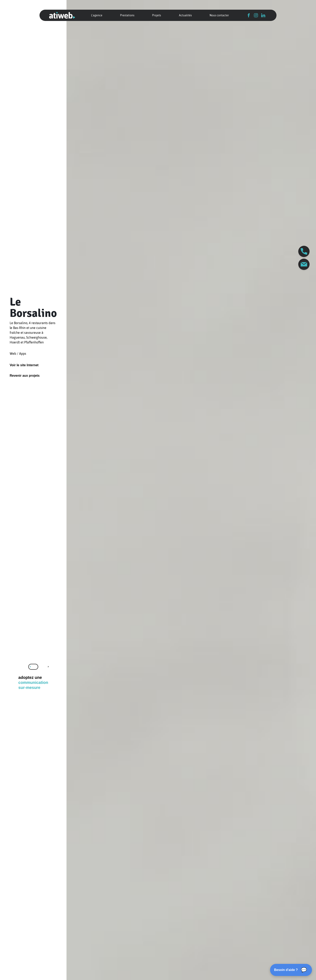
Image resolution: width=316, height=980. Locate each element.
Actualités (185, 15)
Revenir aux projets (25, 376)
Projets (157, 15)
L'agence (97, 15)
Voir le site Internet (24, 365)
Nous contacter (219, 15)
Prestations (127, 15)
